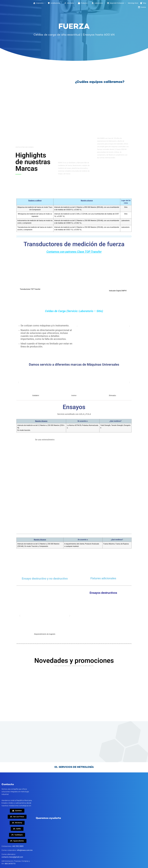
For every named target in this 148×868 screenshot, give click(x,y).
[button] (77, 326)
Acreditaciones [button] (56, 3)
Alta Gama (71, 3)
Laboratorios (100, 3)
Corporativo (41, 3)
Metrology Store (133, 3)
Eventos (143, 7)
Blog (145, 3)
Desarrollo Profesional (118, 3)
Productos (85, 3)
